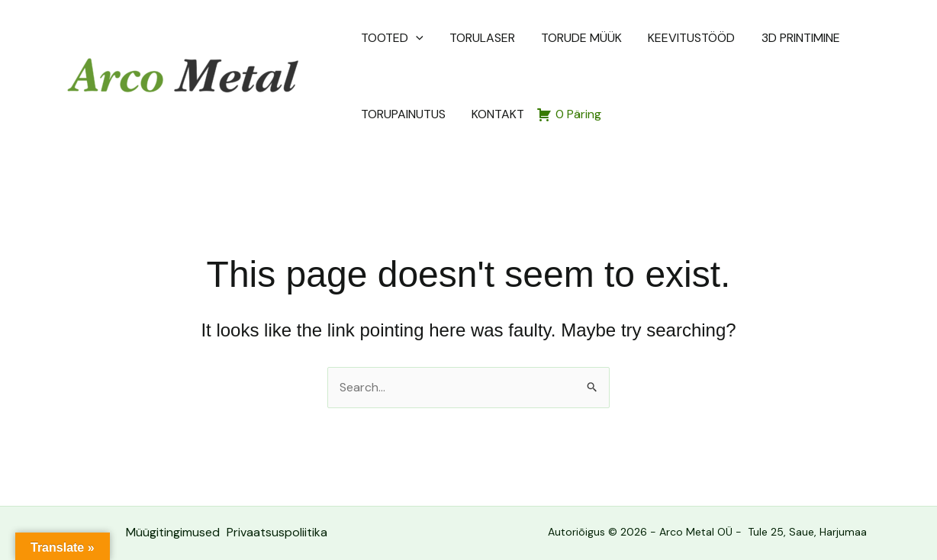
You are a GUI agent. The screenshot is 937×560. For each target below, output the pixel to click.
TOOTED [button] (390, 38)
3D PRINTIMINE (746, 38)
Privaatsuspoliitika (277, 532)
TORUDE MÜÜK (553, 38)
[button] (414, 38)
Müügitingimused (172, 532)
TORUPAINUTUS (840, 38)
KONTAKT (385, 114)
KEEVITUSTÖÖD (650, 38)
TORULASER (467, 38)
